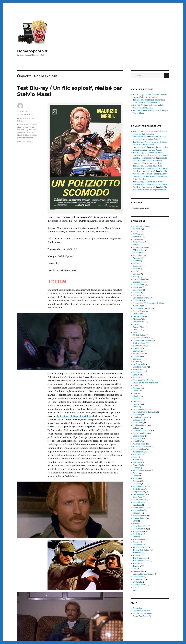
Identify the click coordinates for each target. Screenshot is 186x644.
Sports (136, 542)
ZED (135, 587)
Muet (135, 457)
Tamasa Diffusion (140, 547)
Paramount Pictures (141, 470)
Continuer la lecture (57, 636)
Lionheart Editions (140, 433)
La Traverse (138, 420)
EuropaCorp (138, 362)
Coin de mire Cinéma (141, 298)
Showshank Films (140, 526)
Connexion (137, 608)
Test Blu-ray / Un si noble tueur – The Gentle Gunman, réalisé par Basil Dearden (150, 161)
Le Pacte (136, 428)
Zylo (135, 590)
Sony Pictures (138, 532)
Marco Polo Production (142, 447)
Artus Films (22, 118)
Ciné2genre (138, 290)
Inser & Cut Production (142, 409)
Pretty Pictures (139, 489)
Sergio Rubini (30, 130)
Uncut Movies (138, 571)
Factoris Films (139, 370)
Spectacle (137, 537)
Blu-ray (20, 124)
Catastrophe (138, 287)
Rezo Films (137, 505)
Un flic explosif (28, 135)
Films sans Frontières (142, 380)
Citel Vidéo (137, 295)
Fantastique (138, 372)
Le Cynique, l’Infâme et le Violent (74, 416)
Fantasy (136, 375)
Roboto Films (138, 510)
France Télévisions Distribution (146, 383)
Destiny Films (138, 317)
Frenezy (136, 386)
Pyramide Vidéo (139, 502)
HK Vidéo (137, 399)
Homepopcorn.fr (32, 51)
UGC (135, 569)
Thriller (136, 566)
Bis (28, 118)
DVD (135, 332)
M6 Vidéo (137, 441)
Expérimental (138, 364)
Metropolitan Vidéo (141, 452)
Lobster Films (138, 436)
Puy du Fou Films (140, 500)
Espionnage (138, 359)
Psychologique (139, 494)
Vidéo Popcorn (139, 577)
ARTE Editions (139, 253)
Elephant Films (139, 343)
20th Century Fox (140, 226)
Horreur (136, 404)
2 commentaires (24, 141)
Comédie (136, 301)
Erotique (136, 348)
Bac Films (137, 261)
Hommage (137, 401)
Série (135, 521)
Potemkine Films (140, 486)
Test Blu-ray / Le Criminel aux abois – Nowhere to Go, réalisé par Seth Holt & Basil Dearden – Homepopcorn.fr (150, 155)
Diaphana (137, 319)
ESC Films (137, 356)
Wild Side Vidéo (139, 585)
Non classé (137, 463)
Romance (137, 513)
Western (136, 582)
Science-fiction (139, 518)
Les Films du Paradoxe (142, 431)
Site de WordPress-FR (142, 616)
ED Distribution (139, 335)
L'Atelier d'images (140, 417)
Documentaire (139, 322)
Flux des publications (141, 611)
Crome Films (138, 314)
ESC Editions (138, 354)
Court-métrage (139, 311)
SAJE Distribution (140, 516)
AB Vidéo (137, 229)
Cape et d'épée (139, 282)
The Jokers (137, 563)
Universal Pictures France (143, 574)
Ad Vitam (137, 234)
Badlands (137, 263)
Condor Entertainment (142, 309)
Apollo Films (138, 242)
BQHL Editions (139, 279)
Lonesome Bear (139, 439)
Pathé (135, 473)
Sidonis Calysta (139, 529)
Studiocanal (138, 545)
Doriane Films (139, 327)
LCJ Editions (138, 423)
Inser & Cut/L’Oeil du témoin (144, 412)
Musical (136, 460)
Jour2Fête (137, 415)
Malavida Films (139, 444)
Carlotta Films (139, 285)
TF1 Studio (137, 553)
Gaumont (137, 388)
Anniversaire (138, 240)
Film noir (137, 378)
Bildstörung (138, 266)
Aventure (137, 258)
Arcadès (136, 245)
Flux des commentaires (142, 613)
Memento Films (139, 449)
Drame (136, 330)
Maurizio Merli (23, 127)
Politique (136, 484)
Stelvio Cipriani (23, 132)
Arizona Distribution (141, 247)
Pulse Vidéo (138, 497)
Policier (20, 121)
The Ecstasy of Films (141, 561)
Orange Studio (139, 465)
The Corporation (140, 558)
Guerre (136, 391)
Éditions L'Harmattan (142, 338)
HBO (135, 393)
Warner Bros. (138, 579)
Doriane (136, 324)
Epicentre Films (139, 346)
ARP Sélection (138, 250)
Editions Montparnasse (142, 340)
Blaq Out (136, 274)
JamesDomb (23, 111)
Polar (33, 118)
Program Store (139, 492)
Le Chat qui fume (140, 425)
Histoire (136, 396)
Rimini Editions (139, 508)
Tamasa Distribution (141, 550)
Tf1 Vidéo (137, 555)
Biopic (135, 269)
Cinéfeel (136, 293)
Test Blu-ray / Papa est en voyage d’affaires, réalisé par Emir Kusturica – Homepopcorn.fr (150, 134)
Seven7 (136, 524)
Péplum (136, 476)
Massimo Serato (30, 124)
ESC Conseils (138, 351)
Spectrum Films (139, 540)
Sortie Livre (138, 534)
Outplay (136, 468)
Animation (137, 237)
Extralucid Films (139, 367)
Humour (136, 407)
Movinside (137, 455)
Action (136, 232)
